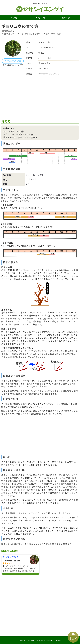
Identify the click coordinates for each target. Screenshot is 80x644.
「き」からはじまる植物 (30, 34)
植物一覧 (40, 18)
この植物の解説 (13, 61)
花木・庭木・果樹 (53, 34)
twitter (66, 18)
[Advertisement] (40, 97)
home (14, 18)
